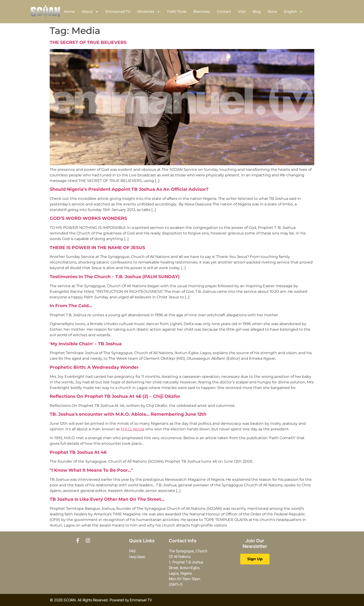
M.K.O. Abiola (132, 429)
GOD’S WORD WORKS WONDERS (88, 218)
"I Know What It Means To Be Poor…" (91, 470)
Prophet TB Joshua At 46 (78, 452)
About (90, 12)
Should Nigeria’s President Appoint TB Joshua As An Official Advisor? (129, 189)
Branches (202, 12)
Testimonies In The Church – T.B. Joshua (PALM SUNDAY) (115, 277)
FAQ (132, 551)
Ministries (149, 12)
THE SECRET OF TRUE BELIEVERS (88, 42)
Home (69, 12)
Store (272, 12)
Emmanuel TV (118, 12)
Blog (257, 12)
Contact (224, 12)
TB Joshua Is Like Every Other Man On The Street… (107, 499)
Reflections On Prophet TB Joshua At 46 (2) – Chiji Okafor (115, 396)
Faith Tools (177, 12)
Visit (242, 12)
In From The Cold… (71, 306)
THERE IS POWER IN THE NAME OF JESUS (97, 248)
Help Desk (137, 557)
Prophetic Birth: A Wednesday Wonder (94, 367)
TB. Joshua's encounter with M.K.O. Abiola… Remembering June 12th (128, 414)
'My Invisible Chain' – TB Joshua (86, 344)
